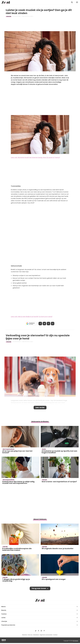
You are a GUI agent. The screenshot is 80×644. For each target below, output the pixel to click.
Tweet (44, 324)
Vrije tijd (9, 16)
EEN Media (75, 641)
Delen (40, 324)
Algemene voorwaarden (46, 635)
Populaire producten (8, 625)
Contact (55, 635)
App (53, 324)
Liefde (3, 618)
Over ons (30, 635)
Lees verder (40, 408)
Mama (3, 607)
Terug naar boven (39, 588)
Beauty (4, 610)
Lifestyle (4, 621)
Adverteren (36, 635)
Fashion (4, 614)
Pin (48, 324)
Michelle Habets (29, 16)
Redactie (24, 635)
